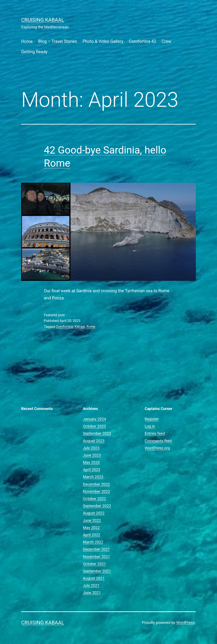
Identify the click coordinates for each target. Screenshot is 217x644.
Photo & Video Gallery (103, 41)
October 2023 (94, 426)
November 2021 (96, 557)
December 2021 (96, 549)
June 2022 (92, 520)
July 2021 (91, 585)
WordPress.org (157, 448)
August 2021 (94, 578)
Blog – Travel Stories (58, 41)
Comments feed (158, 441)
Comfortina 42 (142, 41)
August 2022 (94, 513)
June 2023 (92, 455)
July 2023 (91, 448)
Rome (91, 327)
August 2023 (94, 441)
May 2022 (91, 528)
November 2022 (96, 491)
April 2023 (92, 470)
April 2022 (92, 535)
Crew (166, 41)
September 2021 (97, 571)
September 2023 (97, 433)
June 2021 (92, 593)
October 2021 (94, 564)
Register (152, 419)
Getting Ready (34, 52)
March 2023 (93, 477)
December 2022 (96, 484)
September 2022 (97, 506)
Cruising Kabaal (43, 20)
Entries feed (155, 433)
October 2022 (94, 499)
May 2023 (91, 462)
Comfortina (65, 327)
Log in (150, 426)
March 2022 (93, 542)
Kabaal (80, 327)
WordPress (186, 623)
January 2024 (94, 419)
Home (27, 41)
